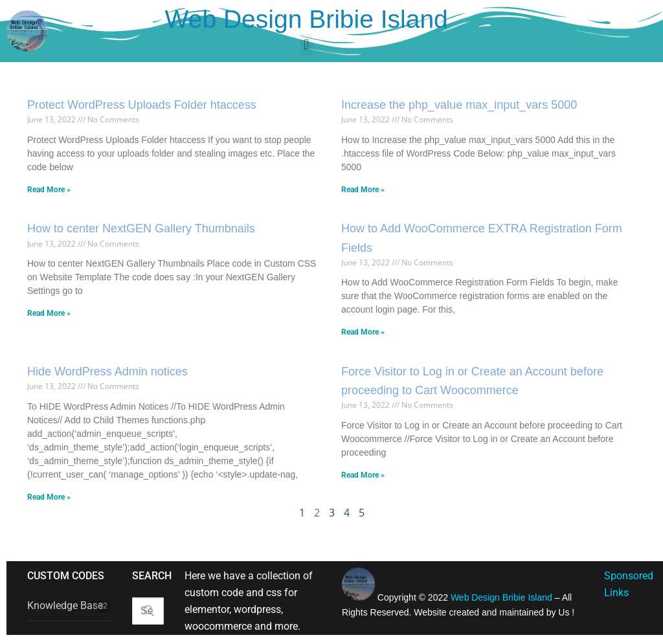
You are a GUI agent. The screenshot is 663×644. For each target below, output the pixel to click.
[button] (307, 44)
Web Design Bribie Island (307, 19)
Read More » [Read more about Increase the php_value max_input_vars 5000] (363, 190)
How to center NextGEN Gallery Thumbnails (141, 228)
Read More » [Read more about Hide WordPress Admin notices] (49, 497)
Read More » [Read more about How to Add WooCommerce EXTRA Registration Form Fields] (363, 332)
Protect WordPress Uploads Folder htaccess (142, 105)
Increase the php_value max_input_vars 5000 (459, 105)
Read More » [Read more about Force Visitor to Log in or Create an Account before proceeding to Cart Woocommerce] (363, 475)
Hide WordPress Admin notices (107, 372)
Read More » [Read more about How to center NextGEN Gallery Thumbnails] (49, 313)
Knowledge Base (65, 605)
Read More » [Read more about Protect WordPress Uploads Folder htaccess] (49, 190)
